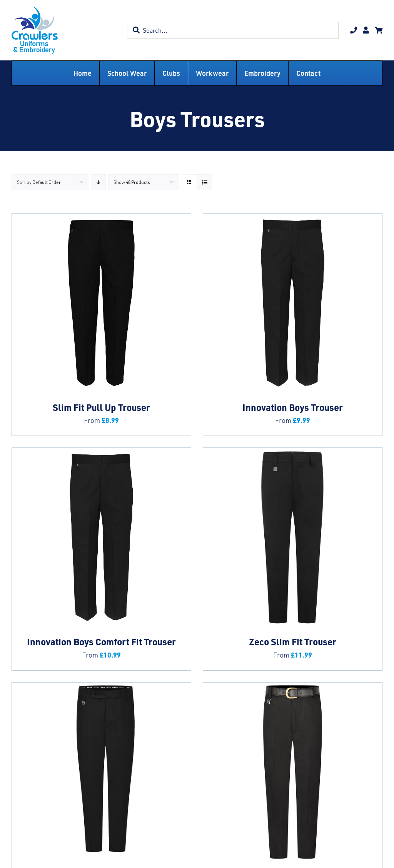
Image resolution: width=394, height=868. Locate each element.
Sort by (39, 182)
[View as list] (205, 182)
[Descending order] (98, 182)
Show (132, 182)
